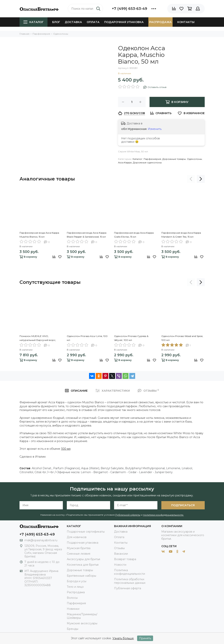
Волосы (72, 598)
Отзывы (119, 548)
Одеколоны (194, 159)
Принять (145, 638)
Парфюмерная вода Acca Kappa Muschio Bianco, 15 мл (39, 235)
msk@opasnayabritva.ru (41, 540)
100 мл (66, 449)
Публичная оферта (128, 588)
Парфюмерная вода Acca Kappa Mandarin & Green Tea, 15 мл (181, 235)
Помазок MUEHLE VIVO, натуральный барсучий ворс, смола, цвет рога (38, 338)
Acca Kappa (125, 162)
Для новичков (77, 537)
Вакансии (121, 554)
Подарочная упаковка (124, 22)
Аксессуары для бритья (83, 559)
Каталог (33, 22)
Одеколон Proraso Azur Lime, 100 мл (87, 338)
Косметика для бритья (83, 565)
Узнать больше (123, 638)
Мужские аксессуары (82, 623)
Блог (56, 22)
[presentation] (191, 179)
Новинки (73, 609)
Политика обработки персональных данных (130, 581)
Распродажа (160, 22)
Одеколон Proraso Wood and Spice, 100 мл (182, 338)
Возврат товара (125, 559)
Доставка (73, 22)
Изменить (155, 129)
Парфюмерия (152, 159)
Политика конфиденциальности (130, 572)
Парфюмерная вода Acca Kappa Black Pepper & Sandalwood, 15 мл (87, 235)
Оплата (93, 22)
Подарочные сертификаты (86, 532)
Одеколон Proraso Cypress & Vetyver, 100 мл (131, 338)
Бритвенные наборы (81, 576)
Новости (120, 565)
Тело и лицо (75, 587)
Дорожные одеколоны (147, 162)
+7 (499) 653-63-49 (130, 9)
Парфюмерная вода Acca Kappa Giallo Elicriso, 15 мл (134, 235)
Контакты (186, 22)
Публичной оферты (128, 515)
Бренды (72, 629)
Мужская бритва (79, 548)
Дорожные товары (174, 159)
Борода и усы (77, 581)
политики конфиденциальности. (163, 515)
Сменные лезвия (79, 554)
